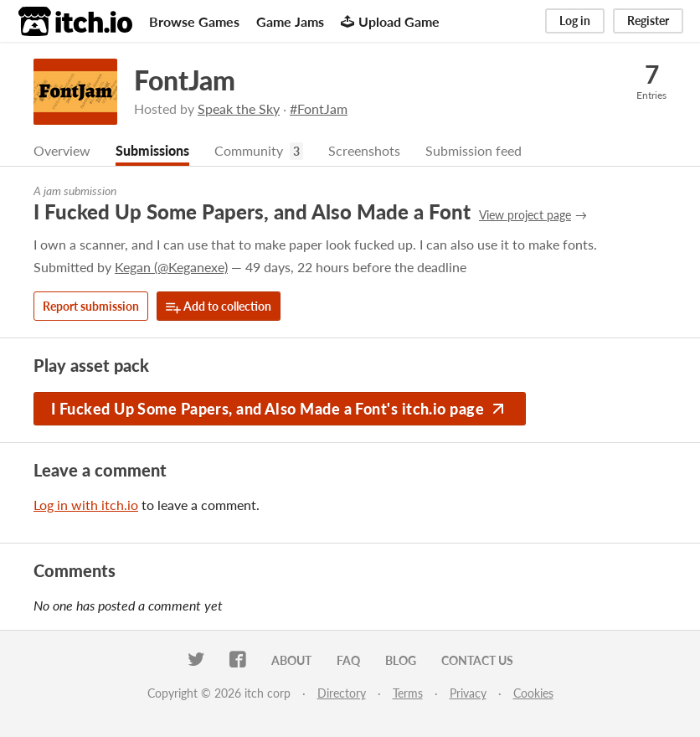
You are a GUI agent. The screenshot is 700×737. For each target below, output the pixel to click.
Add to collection (219, 307)
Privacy (468, 693)
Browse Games (194, 21)
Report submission (91, 306)
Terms (408, 693)
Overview (62, 150)
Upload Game (390, 21)
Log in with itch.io (86, 505)
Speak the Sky (239, 108)
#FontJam (319, 108)
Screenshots (364, 150)
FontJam (185, 80)
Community (249, 150)
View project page (525, 215)
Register (648, 21)
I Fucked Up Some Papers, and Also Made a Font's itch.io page (280, 409)
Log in (575, 21)
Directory (342, 693)
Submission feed (474, 150)
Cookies (533, 693)
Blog (401, 660)
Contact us (477, 660)
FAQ (348, 660)
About (291, 660)
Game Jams (290, 21)
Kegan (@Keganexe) (171, 267)
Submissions (152, 150)
